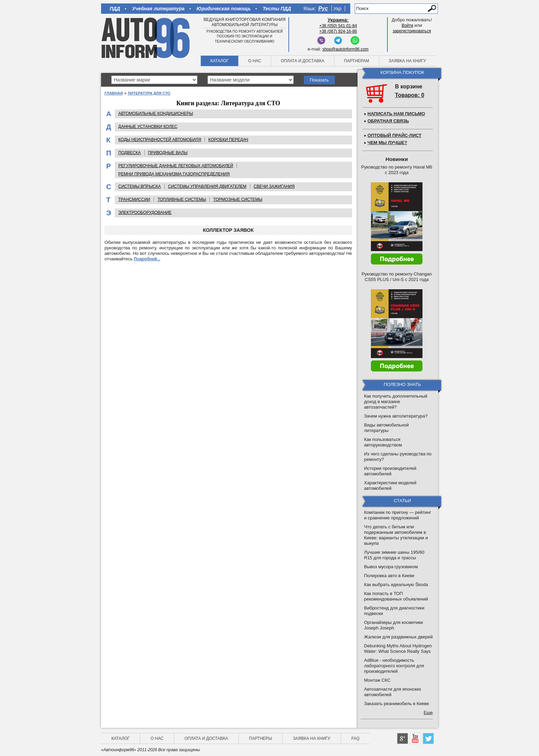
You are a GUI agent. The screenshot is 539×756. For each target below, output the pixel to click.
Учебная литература (158, 9)
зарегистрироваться (412, 31)
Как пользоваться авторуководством (383, 442)
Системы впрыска (140, 186)
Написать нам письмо (396, 114)
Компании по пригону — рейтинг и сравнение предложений (398, 515)
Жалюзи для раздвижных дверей (398, 637)
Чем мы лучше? (387, 143)
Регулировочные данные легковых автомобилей (176, 166)
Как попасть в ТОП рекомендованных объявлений (396, 596)
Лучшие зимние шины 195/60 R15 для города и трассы (394, 555)
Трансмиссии (134, 199)
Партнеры (261, 738)
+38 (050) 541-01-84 (338, 26)
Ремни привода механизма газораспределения (174, 174)
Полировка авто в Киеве (389, 576)
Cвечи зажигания (274, 186)
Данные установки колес (148, 127)
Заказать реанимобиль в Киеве (397, 704)
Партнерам (357, 61)
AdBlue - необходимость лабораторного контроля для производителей (394, 666)
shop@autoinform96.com (345, 49)
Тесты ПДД (277, 9)
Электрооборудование (145, 213)
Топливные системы (182, 199)
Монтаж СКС (377, 680)
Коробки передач (228, 140)
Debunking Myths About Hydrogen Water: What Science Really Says (398, 649)
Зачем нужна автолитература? (396, 416)
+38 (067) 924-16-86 (338, 31)
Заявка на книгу (408, 61)
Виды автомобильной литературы (386, 428)
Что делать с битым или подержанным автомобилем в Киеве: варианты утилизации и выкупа (396, 535)
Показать (319, 80)
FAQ (355, 738)
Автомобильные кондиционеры (156, 114)
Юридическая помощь (224, 9)
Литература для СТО (149, 93)
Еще (428, 712)
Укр (337, 9)
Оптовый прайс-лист (394, 135)
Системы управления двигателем (207, 186)
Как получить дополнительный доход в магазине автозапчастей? (396, 402)
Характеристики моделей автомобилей (390, 485)
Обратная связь (388, 121)
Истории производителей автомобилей (390, 471)
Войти (407, 25)
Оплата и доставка (303, 61)
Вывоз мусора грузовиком (391, 567)
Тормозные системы (238, 199)
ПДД (115, 9)
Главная (114, 93)
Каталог (219, 61)
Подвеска (130, 153)
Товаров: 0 (410, 95)
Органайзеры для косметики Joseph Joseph (393, 625)
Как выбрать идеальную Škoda (396, 585)
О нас (255, 61)
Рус (323, 8)
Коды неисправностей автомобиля (160, 140)
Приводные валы (168, 153)
